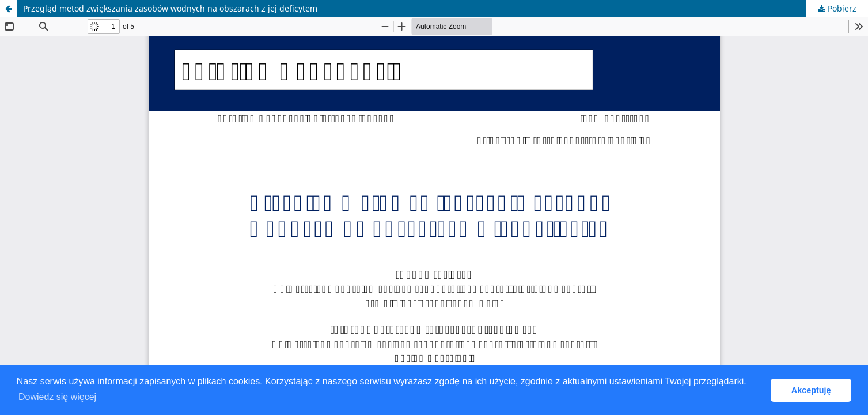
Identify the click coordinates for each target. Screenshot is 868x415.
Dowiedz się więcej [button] (57, 397)
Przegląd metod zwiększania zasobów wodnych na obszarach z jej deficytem (170, 8)
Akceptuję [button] (811, 390)
